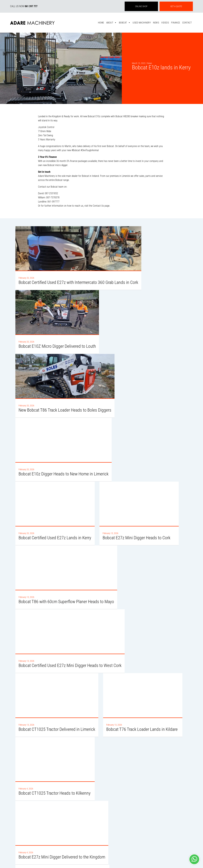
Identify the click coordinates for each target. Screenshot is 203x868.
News (156, 23)
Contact (187, 23)
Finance (176, 23)
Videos (165, 23)
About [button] (111, 23)
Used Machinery (142, 23)
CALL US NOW (24, 6)
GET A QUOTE (176, 6)
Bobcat (125, 23)
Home (101, 23)
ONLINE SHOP (141, 6)
